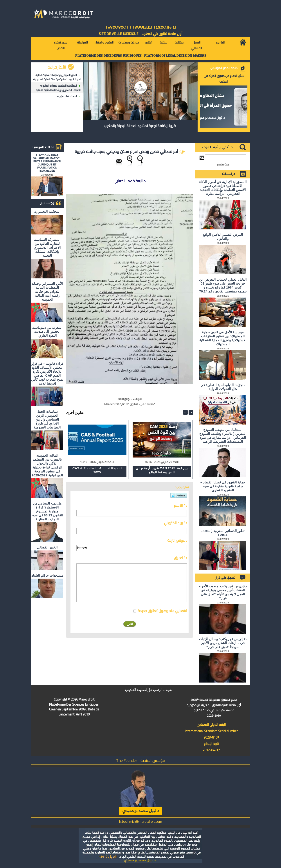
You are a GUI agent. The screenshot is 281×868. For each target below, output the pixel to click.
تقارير (148, 42)
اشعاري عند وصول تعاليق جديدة (162, 611)
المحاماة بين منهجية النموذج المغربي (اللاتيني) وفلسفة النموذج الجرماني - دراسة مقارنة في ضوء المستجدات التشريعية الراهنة (223, 436)
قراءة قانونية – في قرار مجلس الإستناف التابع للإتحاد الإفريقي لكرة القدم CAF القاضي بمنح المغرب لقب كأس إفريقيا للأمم (47, 373)
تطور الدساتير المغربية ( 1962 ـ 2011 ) (223, 533)
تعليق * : (180, 558)
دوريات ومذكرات (129, 42)
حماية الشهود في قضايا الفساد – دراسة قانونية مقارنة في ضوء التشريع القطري (223, 486)
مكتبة (164, 42)
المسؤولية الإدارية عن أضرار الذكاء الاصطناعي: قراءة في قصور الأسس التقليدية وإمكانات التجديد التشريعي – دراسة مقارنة (223, 188)
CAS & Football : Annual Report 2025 (97, 470)
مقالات (179, 42)
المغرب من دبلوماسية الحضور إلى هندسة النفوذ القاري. (47, 331)
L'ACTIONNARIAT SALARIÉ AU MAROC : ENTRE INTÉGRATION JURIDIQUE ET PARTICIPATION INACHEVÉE (47, 163)
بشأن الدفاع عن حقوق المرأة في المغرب (224, 79)
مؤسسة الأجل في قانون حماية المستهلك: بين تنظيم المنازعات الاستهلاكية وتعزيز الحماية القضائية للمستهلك (223, 338)
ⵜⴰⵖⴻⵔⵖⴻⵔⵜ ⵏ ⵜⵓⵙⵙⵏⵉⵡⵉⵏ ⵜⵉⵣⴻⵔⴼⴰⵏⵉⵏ (140, 27)
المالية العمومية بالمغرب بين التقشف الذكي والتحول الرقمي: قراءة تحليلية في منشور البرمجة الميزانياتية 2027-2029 (47, 465)
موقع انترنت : (177, 540)
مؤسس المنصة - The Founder (141, 760)
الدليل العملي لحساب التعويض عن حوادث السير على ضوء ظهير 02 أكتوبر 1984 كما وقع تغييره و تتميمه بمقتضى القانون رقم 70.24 (223, 285)
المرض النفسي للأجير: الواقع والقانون (223, 237)
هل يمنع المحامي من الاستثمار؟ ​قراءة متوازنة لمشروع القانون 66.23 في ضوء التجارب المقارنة (47, 511)
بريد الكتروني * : (175, 523)
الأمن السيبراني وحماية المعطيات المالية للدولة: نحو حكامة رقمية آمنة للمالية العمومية (57, 77)
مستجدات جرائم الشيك (47, 575)
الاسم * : (180, 505)
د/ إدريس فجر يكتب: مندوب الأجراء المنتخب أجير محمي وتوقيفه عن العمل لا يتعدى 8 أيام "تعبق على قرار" (223, 592)
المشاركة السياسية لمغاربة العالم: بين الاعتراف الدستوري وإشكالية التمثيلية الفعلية (59, 88)
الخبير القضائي (47, 547)
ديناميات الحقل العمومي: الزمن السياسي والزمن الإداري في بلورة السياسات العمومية (47, 419)
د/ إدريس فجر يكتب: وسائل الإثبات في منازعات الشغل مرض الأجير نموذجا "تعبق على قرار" (223, 643)
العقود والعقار (104, 42)
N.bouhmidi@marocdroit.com (140, 821)
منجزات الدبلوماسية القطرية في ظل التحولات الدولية (223, 387)
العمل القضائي (196, 45)
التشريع (221, 42)
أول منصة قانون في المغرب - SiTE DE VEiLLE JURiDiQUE (141, 34)
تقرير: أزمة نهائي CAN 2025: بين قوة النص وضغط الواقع (162, 470)
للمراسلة (82, 42)
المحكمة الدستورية (67, 96)
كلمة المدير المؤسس (224, 68)
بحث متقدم (223, 164)
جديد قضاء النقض (60, 45)
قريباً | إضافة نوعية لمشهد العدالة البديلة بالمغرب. (140, 126)
